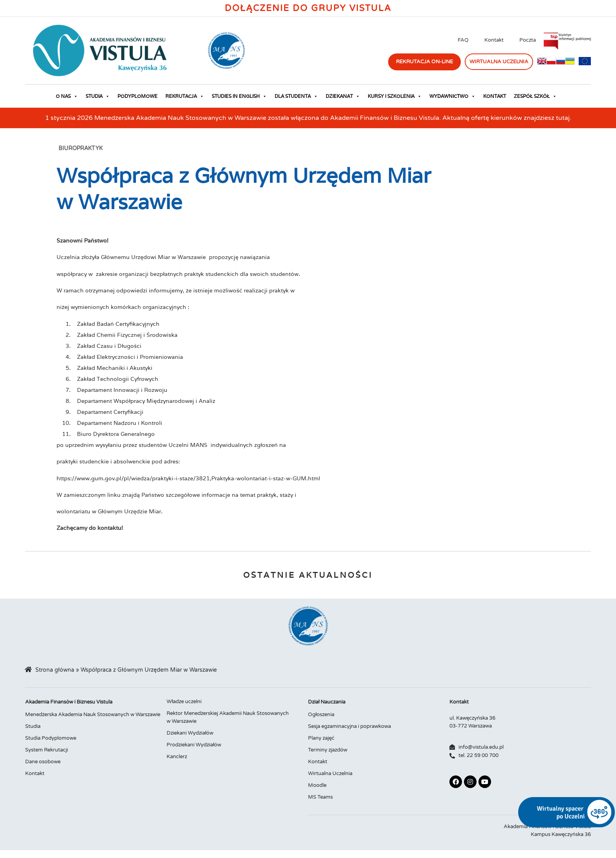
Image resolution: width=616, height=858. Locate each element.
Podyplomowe (137, 96)
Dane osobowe (43, 762)
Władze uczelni (184, 702)
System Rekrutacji (47, 750)
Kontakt (494, 40)
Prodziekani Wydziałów (194, 745)
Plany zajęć (321, 738)
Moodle (317, 785)
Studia (98, 96)
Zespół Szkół (535, 96)
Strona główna (55, 670)
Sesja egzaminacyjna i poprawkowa (349, 726)
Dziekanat (343, 96)
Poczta (528, 40)
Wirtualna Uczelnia (330, 773)
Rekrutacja (185, 96)
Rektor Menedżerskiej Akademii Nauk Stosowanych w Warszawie (228, 717)
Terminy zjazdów (328, 750)
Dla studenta (296, 96)
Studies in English (239, 96)
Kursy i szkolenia (395, 96)
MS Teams (320, 797)
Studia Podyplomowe (51, 738)
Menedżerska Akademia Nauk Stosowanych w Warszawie (93, 715)
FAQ (463, 40)
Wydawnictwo (452, 96)
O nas (67, 96)
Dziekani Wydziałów (190, 733)
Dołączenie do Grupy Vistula (308, 8)
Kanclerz (177, 757)
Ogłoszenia (321, 715)
